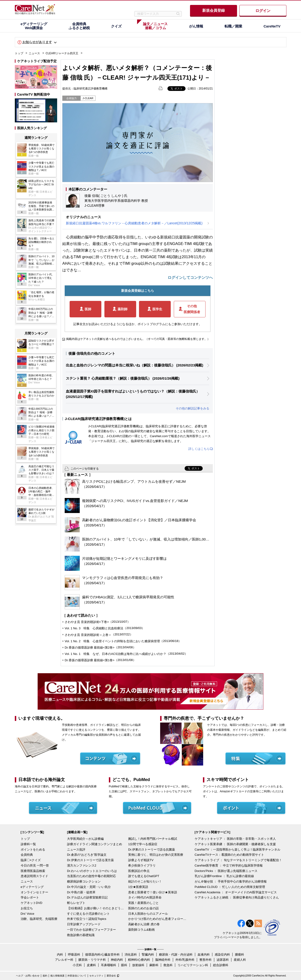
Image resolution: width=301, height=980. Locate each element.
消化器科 (131, 955)
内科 (60, 955)
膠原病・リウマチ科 (92, 960)
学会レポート (30, 897)
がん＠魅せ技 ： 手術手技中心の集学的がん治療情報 (231, 881)
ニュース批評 (76, 850)
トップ (19, 53)
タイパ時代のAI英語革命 (145, 897)
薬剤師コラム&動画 (141, 930)
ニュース (34, 53)
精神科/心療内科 (139, 960)
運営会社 (111, 976)
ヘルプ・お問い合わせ (28, 976)
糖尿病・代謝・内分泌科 (176, 955)
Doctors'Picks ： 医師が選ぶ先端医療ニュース (226, 871)
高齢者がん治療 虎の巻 (144, 924)
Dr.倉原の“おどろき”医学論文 (87, 855)
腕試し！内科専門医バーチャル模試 (153, 839)
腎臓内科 (148, 955)
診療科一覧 (28, 844)
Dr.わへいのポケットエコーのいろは (92, 871)
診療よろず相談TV (141, 860)
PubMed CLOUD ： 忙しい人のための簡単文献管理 (230, 887)
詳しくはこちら (199, 449)
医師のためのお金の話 (143, 908)
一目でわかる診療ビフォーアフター (91, 930)
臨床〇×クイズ (31, 860)
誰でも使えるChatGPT (144, 876)
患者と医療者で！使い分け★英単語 (153, 892)
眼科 (124, 965)
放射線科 (138, 965)
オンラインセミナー (34, 892)
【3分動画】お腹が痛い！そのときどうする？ (96, 908)
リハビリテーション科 (193, 965)
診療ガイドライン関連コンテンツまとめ (95, 844)
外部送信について (77, 976)
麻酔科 (154, 965)
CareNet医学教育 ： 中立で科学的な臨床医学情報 (229, 865)
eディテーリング (32, 887)
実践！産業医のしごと (143, 903)
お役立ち (27, 908)
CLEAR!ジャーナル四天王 (62, 53)
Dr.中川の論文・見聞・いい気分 (89, 887)
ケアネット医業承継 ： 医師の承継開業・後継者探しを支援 (235, 844)
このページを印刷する (85, 469)
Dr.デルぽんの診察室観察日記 (87, 897)
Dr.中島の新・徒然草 (81, 892)
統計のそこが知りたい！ (145, 881)
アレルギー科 (64, 960)
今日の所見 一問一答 (35, 865)
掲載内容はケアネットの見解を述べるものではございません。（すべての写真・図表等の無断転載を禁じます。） (138, 339)
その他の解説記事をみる (192, 408)
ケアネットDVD (32, 903)
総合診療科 (221, 965)
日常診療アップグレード (84, 924)
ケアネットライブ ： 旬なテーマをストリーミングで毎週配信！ (238, 860)
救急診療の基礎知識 (81, 935)
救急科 (168, 965)
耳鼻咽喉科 (109, 965)
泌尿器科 (223, 960)
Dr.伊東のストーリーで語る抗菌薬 (152, 850)
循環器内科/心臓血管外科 (102, 955)
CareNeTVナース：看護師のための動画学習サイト (229, 855)
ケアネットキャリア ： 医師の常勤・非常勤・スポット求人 (235, 839)
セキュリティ (96, 976)
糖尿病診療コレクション (84, 881)
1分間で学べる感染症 (143, 844)
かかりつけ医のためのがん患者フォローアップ (158, 919)
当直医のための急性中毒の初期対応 (91, 876)
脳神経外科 (163, 960)
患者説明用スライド (34, 876)
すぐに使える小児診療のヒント (88, 914)
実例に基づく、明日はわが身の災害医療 (156, 855)
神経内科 (117, 960)
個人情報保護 (57, 976)
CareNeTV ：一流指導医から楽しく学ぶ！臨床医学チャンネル (238, 850)
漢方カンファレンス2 (82, 865)
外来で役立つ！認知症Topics (87, 919)
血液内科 (204, 955)
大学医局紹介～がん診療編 (85, 839)
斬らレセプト (76, 903)
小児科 (77, 965)
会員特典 (27, 855)
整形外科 (206, 960)
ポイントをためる (33, 850)
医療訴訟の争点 (139, 871)
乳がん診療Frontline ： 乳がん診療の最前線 (224, 876)
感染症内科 (222, 955)
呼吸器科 (74, 955)
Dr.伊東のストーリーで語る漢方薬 (90, 860)
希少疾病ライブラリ (142, 865)
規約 (45, 976)
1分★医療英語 (138, 887)
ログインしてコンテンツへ (190, 278)
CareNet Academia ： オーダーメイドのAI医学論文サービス (236, 892)
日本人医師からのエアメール (148, 914)
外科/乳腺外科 (185, 960)
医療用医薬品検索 (33, 871)
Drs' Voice (28, 914)
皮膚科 (91, 965)
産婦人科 (240, 960)
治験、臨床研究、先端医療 (39, 919)
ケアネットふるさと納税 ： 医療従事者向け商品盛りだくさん (237, 897)
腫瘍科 (240, 955)
